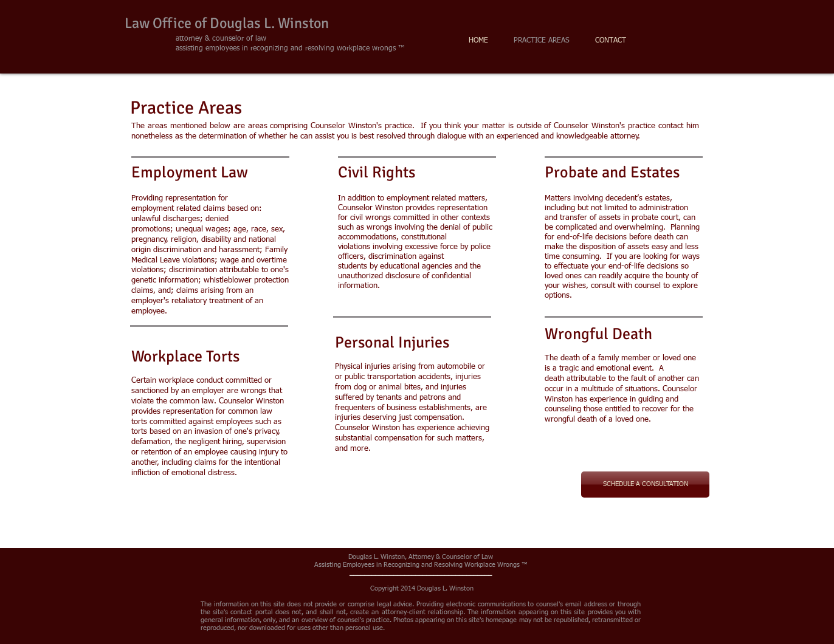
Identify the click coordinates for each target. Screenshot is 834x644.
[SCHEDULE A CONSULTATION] (645, 485)
